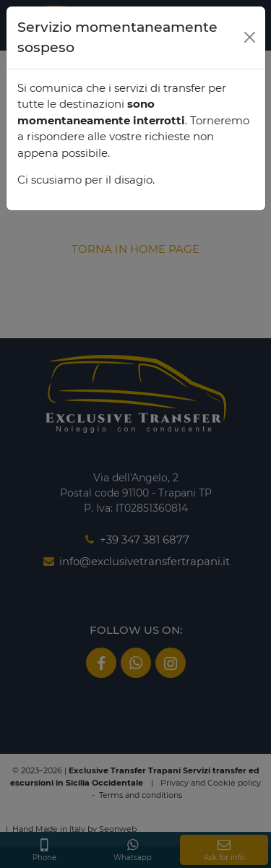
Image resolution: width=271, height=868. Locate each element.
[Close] (249, 38)
